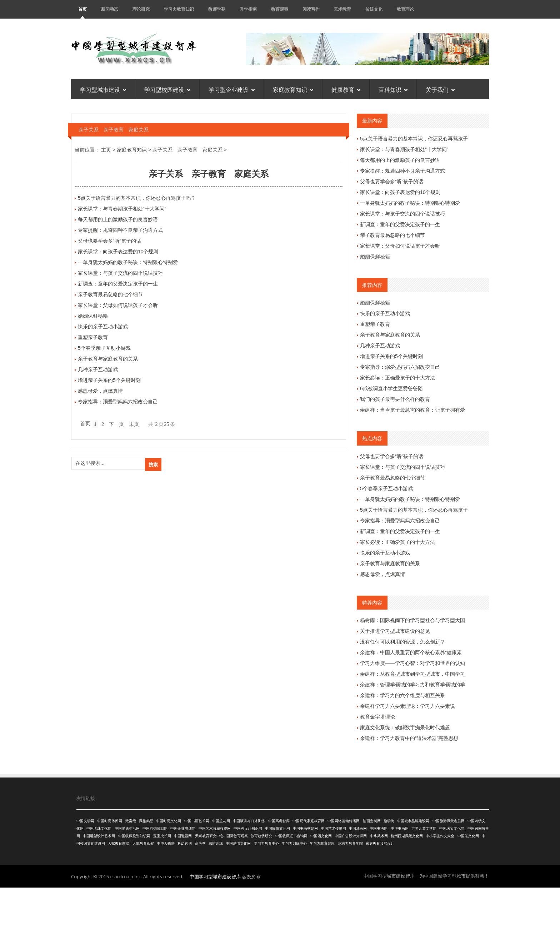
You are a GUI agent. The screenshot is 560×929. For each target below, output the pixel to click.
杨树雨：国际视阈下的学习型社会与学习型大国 (412, 620)
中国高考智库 (279, 821)
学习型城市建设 (103, 89)
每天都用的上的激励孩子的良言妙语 (118, 219)
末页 (134, 424)
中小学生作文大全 (440, 836)
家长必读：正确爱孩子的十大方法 (397, 378)
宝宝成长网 (162, 836)
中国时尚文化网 (169, 821)
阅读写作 (311, 9)
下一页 (116, 424)
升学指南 (248, 9)
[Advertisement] (280, 907)
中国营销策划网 (155, 828)
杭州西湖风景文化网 (407, 836)
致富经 (131, 821)
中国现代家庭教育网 (309, 821)
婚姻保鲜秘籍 (93, 316)
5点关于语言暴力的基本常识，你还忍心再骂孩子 (414, 139)
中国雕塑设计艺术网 (99, 836)
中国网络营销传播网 (344, 821)
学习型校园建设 (167, 89)
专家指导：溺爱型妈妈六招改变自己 (118, 402)
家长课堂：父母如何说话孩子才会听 (118, 305)
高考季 (200, 843)
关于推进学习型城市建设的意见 (395, 631)
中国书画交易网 (305, 828)
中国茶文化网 (468, 836)
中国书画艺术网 (197, 821)
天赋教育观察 (143, 843)
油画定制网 (372, 821)
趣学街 (389, 821)
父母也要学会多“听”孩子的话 (109, 241)
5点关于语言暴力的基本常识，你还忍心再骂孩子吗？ (137, 198)
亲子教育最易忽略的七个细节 (110, 294)
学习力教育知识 (179, 9)
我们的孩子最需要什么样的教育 (395, 399)
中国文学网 (85, 821)
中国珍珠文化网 (99, 828)
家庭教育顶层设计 (380, 843)
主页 (106, 150)
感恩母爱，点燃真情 (100, 391)
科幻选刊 (185, 843)
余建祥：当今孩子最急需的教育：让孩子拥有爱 (412, 410)
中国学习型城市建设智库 (215, 876)
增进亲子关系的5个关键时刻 (109, 380)
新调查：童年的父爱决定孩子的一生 (118, 284)
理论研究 (141, 9)
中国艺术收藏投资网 (215, 828)
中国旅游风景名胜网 (449, 821)
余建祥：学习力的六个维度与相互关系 (402, 695)
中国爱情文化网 (238, 843)
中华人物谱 (166, 843)
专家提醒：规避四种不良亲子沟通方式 (120, 230)
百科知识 (393, 89)
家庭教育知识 (293, 89)
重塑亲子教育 (93, 337)
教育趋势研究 (261, 836)
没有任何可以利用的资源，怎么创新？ (402, 642)
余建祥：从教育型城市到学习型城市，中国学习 (412, 674)
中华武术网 (379, 836)
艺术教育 (342, 9)
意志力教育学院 (350, 843)
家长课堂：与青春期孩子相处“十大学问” (122, 209)
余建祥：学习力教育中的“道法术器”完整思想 (409, 738)
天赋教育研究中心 (209, 836)
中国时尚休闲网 (110, 821)
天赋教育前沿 (119, 843)
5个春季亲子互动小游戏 (104, 348)
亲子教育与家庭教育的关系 (108, 359)
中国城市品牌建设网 (413, 821)
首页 (82, 9)
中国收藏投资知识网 (134, 836)
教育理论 (405, 9)
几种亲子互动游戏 (98, 369)
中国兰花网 (221, 821)
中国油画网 (358, 828)
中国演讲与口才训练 (249, 821)
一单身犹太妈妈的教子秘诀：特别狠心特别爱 (128, 262)
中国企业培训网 (183, 828)
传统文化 (374, 9)
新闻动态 (110, 9)
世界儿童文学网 (424, 828)
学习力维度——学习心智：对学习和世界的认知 (412, 663)
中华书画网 (400, 828)
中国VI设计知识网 (248, 828)
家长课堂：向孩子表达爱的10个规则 (118, 252)
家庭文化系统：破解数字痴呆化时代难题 (405, 727)
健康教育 (346, 89)
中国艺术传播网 (334, 828)
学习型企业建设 (232, 89)
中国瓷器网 (183, 836)
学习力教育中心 (266, 843)
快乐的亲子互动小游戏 (103, 327)
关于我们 (440, 89)
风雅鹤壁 (146, 821)
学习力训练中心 (294, 843)
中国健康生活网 (127, 828)
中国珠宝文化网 (452, 828)
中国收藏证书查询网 (291, 836)
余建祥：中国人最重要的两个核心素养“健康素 (411, 652)
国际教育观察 (237, 836)
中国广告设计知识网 (351, 836)
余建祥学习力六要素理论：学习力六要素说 (407, 706)
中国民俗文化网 (277, 828)
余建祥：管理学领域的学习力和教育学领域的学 (412, 685)
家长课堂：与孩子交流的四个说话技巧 (120, 273)
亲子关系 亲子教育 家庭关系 (187, 150)
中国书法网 (379, 828)
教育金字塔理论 (377, 717)
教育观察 (280, 9)
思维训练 (216, 843)
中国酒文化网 (321, 836)
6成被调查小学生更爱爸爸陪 (391, 388)
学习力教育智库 (322, 843)
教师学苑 (217, 9)
